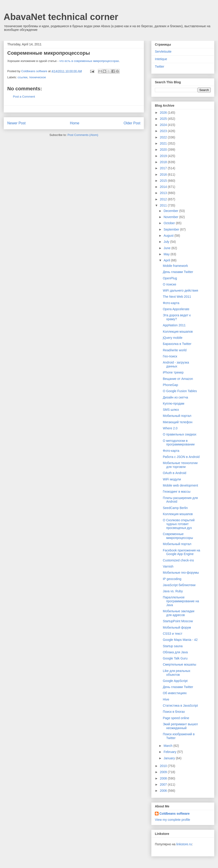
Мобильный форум (177, 627)
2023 (164, 131)
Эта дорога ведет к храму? (177, 317)
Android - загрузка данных (176, 364)
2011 (164, 205)
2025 (164, 119)
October (170, 223)
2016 (164, 175)
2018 (164, 162)
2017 (164, 168)
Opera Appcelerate (176, 309)
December (171, 211)
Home (75, 123)
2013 (164, 193)
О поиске (170, 284)
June (167, 248)
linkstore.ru (184, 844)
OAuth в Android (175, 473)
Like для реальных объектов (177, 673)
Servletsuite (163, 52)
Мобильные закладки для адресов (179, 613)
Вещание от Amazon (178, 379)
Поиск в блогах (174, 712)
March (168, 746)
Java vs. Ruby (173, 591)
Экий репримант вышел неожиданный (180, 726)
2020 (164, 150)
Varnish (168, 566)
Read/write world (175, 350)
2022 (164, 137)
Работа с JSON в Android (181, 457)
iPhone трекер (173, 372)
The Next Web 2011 (177, 297)
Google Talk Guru (175, 658)
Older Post (132, 123)
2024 (164, 125)
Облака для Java (175, 652)
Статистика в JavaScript (180, 706)
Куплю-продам (174, 403)
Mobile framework (175, 266)
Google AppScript (175, 681)
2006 (164, 791)
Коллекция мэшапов (178, 332)
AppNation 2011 (174, 325)
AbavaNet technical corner (61, 17)
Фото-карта (171, 303)
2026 (164, 113)
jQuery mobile (173, 338)
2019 (164, 156)
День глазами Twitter (178, 272)
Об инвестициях (175, 693)
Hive (166, 699)
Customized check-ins (178, 560)
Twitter (160, 66)
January (170, 758)
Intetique (161, 59)
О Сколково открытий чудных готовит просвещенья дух (179, 524)
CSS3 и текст (173, 634)
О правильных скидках (180, 434)
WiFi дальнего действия (180, 290)
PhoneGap (170, 385)
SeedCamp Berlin (175, 508)
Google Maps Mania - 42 (180, 640)
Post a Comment (24, 97)
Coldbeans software (175, 814)
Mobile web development (180, 485)
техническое (38, 77)
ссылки (23, 77)
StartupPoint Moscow (178, 621)
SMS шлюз (171, 410)
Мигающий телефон (178, 422)
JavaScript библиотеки (179, 585)
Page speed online (176, 718)
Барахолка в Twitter (177, 344)
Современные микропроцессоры (178, 536)
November (171, 217)
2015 (164, 181)
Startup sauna (173, 646)
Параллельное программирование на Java (181, 601)
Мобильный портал (177, 416)
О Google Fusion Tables (180, 391)
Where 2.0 (170, 428)
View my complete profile (172, 820)
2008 (164, 778)
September (172, 229)
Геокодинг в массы (177, 492)
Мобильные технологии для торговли (180, 465)
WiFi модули (172, 479)
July (167, 242)
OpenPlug (170, 278)
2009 (164, 772)
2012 (164, 199)
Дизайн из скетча (175, 397)
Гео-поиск (170, 356)
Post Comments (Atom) (83, 135)
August (169, 236)
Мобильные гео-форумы (181, 573)
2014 (164, 187)
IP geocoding (172, 579)
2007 (164, 784)
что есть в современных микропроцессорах (89, 61)
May (167, 254)
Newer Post (16, 123)
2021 (164, 143)
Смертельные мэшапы (180, 664)
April (167, 260)
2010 (164, 766)
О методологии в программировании (179, 443)
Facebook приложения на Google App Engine (181, 552)
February (170, 752)
